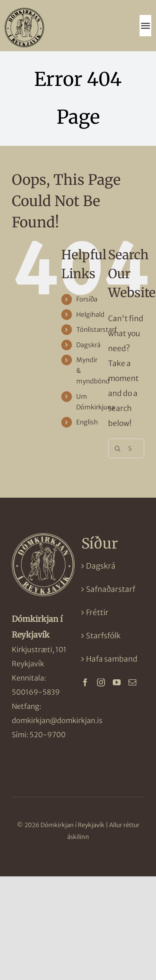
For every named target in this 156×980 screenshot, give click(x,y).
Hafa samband (112, 659)
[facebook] (85, 682)
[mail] (132, 682)
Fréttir (97, 612)
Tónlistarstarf (96, 329)
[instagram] (101, 682)
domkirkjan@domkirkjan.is (57, 721)
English (87, 422)
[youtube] (117, 682)
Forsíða (87, 299)
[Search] (118, 448)
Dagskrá (88, 345)
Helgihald (90, 314)
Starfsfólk (103, 636)
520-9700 (48, 735)
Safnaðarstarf (111, 589)
